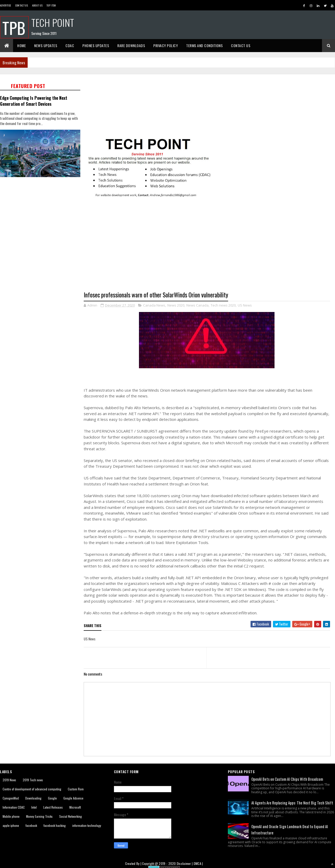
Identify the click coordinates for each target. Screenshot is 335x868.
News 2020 (176, 305)
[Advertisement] (42, 216)
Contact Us (22, 5)
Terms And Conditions (204, 45)
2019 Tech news (33, 780)
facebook (31, 825)
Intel (34, 807)
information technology (87, 825)
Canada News (154, 305)
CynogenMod (11, 798)
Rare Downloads (131, 45)
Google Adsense (73, 798)
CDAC (70, 45)
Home (22, 45)
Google (52, 798)
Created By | (134, 863)
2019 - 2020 (167, 863)
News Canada (197, 305)
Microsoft (75, 807)
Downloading (33, 798)
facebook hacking (55, 825)
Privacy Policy (166, 45)
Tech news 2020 (223, 305)
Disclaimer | (185, 863)
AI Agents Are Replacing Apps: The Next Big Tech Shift (292, 803)
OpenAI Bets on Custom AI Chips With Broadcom (287, 779)
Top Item (51, 5)
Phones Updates (96, 45)
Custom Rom (76, 789)
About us (37, 5)
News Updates (46, 45)
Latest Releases (53, 807)
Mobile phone (11, 816)
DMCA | (198, 863)
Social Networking (71, 816)
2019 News (9, 780)
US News (245, 305)
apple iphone (11, 825)
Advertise (6, 5)
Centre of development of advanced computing (32, 789)
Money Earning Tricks (39, 816)
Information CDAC (14, 807)
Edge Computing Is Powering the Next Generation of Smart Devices (34, 101)
